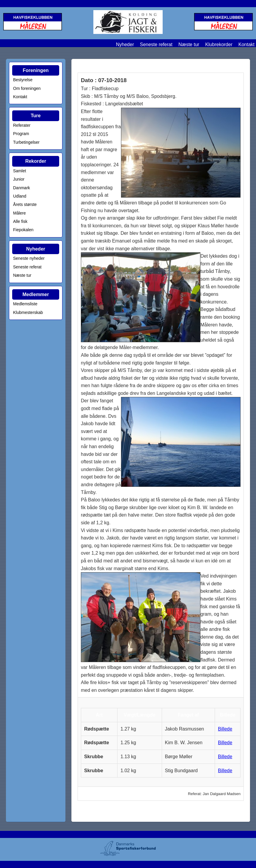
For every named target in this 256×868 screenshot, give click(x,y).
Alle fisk (20, 221)
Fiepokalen (23, 230)
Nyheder (125, 44)
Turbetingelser (26, 142)
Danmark (22, 188)
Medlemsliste (25, 304)
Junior (19, 179)
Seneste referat (156, 44)
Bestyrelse (23, 80)
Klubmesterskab (28, 312)
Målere (19, 213)
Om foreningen (27, 88)
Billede (225, 729)
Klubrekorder (219, 44)
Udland (20, 196)
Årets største (25, 204)
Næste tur (189, 44)
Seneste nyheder (29, 258)
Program (21, 134)
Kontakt (246, 44)
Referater (22, 125)
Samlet (20, 171)
